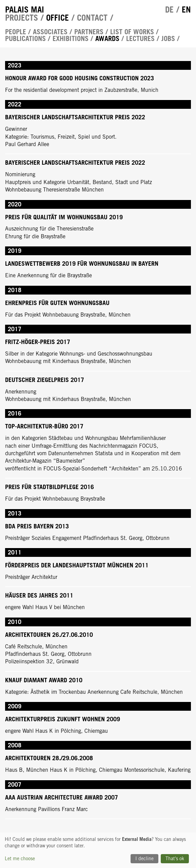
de (169, 9)
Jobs (168, 39)
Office (57, 18)
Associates (50, 32)
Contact (92, 18)
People (16, 32)
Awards (107, 39)
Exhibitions (71, 39)
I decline (144, 859)
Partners (89, 32)
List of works (132, 32)
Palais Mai (25, 9)
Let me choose (20, 859)
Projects (22, 18)
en (186, 9)
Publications (25, 39)
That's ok (175, 859)
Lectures (140, 39)
